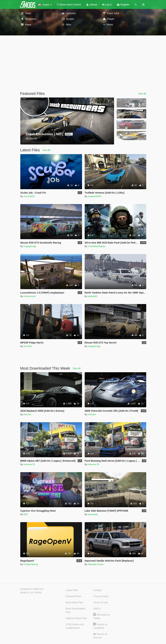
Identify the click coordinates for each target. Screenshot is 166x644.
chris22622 (29, 196)
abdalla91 (93, 296)
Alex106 (28, 346)
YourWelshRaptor (97, 246)
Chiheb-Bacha (31, 564)
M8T (26, 514)
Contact (97, 590)
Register (123, 5)
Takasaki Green (96, 564)
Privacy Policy (101, 596)
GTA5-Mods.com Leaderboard (75, 626)
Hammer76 (29, 464)
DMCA (97, 609)
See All (142, 94)
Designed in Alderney (32, 589)
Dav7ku (27, 414)
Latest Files (72, 590)
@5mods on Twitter (102, 616)
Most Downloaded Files (75, 610)
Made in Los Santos (31, 592)
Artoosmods (29, 296)
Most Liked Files (74, 602)
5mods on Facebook (100, 626)
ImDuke (92, 414)
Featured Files (73, 596)
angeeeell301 (95, 196)
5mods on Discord (100, 636)
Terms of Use (100, 602)
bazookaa (93, 514)
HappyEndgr (30, 246)
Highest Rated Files (76, 618)
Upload (92, 5)
